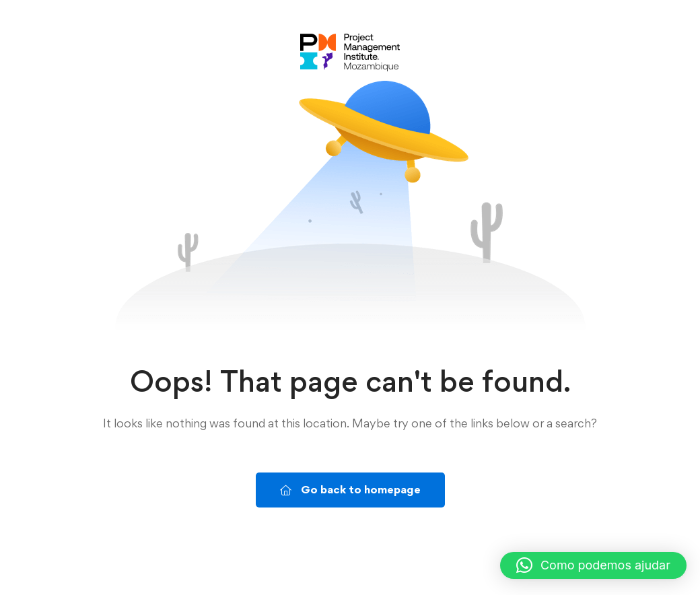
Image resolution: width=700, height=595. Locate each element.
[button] (593, 565)
